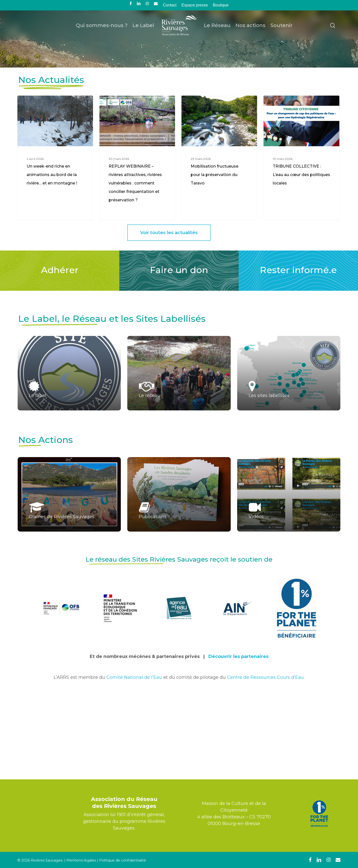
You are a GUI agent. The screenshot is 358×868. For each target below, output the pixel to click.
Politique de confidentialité (123, 860)
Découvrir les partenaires (238, 738)
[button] (169, 314)
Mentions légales (81, 860)
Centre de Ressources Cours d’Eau (265, 759)
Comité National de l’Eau (134, 759)
